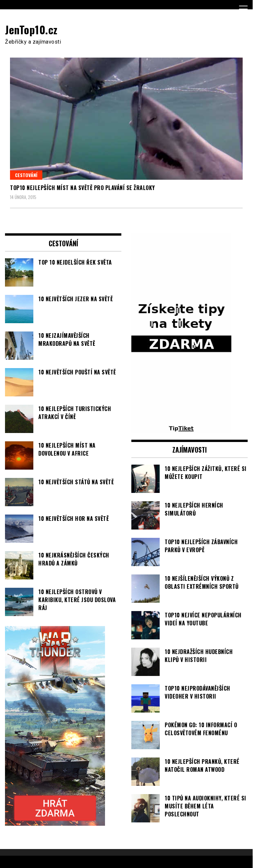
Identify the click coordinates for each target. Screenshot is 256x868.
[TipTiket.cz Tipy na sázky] (181, 429)
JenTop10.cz (31, 29)
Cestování (26, 175)
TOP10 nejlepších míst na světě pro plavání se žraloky (82, 188)
